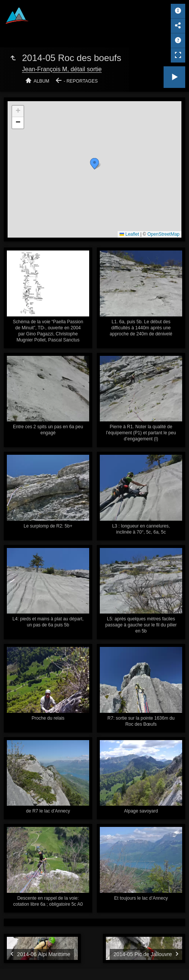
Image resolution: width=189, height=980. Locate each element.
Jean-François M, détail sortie (62, 69)
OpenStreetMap (163, 234)
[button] (94, 164)
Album (42, 81)
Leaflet (129, 234)
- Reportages (81, 81)
